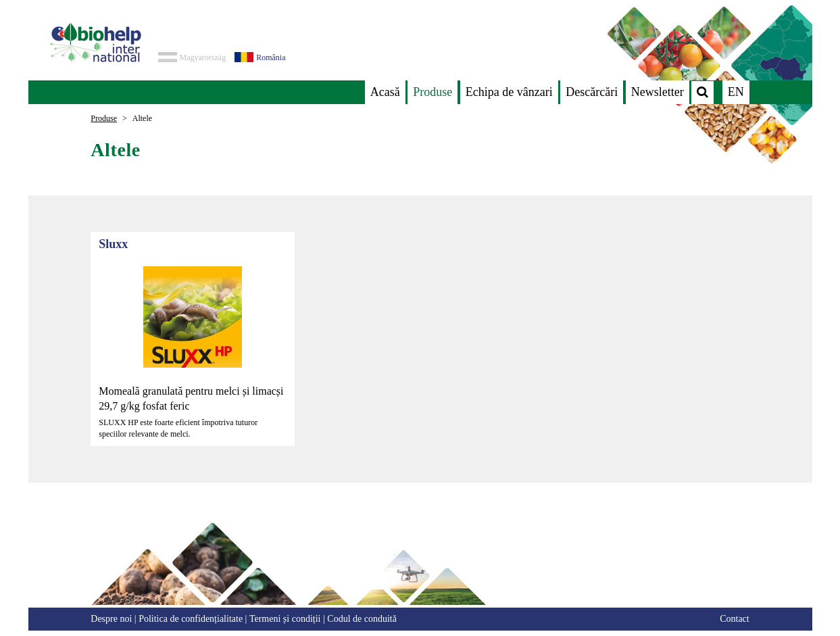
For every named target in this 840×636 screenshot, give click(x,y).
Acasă (385, 92)
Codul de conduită (362, 619)
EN (736, 92)
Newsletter (658, 92)
